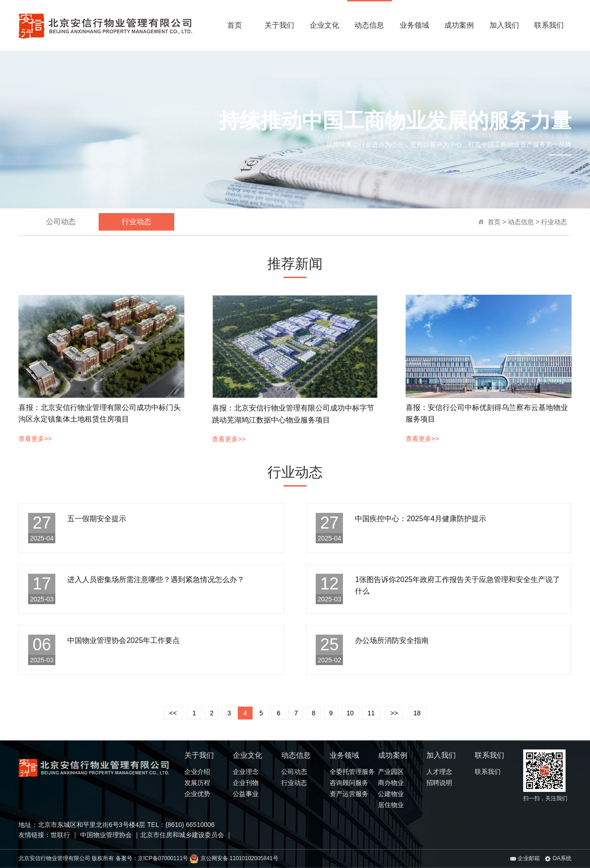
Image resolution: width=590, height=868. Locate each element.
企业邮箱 (525, 858)
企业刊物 (246, 783)
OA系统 (558, 858)
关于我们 (279, 25)
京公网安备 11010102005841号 (234, 858)
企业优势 (197, 794)
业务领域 (414, 25)
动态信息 (369, 25)
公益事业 (246, 794)
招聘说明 (439, 783)
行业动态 (554, 222)
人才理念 (439, 772)
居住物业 (391, 805)
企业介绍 (197, 772)
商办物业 (391, 783)
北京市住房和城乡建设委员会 (182, 835)
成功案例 (459, 25)
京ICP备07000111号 (163, 858)
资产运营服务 (349, 794)
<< (173, 713)
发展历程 (197, 783)
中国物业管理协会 (105, 835)
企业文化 (324, 25)
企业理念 (246, 772)
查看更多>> (35, 439)
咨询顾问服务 (349, 783)
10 (350, 713)
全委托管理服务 (352, 772)
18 (417, 713)
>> (394, 713)
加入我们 (504, 25)
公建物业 (391, 794)
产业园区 (391, 772)
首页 (235, 25)
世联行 (61, 835)
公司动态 (61, 222)
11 (371, 713)
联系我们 (549, 25)
